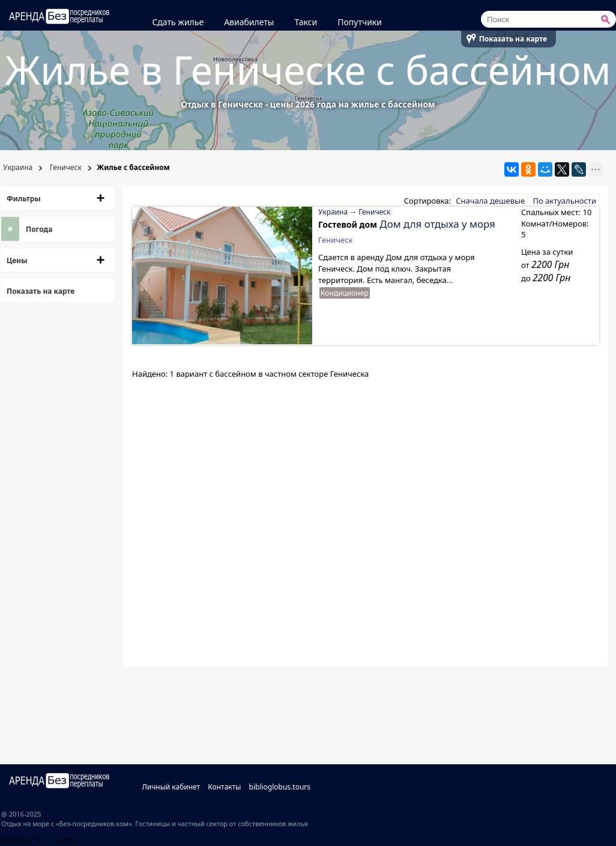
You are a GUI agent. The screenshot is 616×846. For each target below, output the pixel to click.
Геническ (65, 167)
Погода (39, 229)
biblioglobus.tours (280, 787)
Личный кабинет (171, 787)
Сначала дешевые (490, 201)
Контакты (224, 787)
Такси (306, 22)
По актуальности (565, 201)
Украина (17, 167)
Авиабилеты (249, 22)
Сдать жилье (178, 22)
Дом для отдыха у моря (437, 224)
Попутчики (360, 22)
